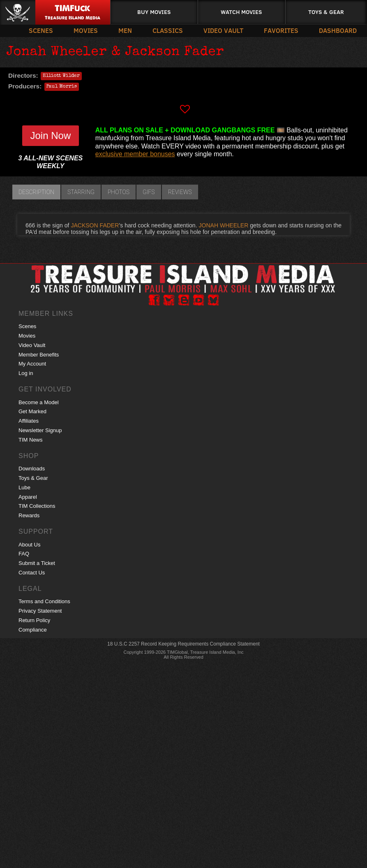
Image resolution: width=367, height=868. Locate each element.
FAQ (24, 554)
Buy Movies (154, 12)
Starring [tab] (81, 192)
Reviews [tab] (180, 192)
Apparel (28, 497)
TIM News (31, 440)
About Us (29, 545)
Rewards (29, 515)
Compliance (33, 630)
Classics (168, 30)
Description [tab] (36, 192)
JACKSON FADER (95, 225)
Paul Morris (62, 87)
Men (125, 30)
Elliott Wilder (61, 76)
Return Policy (34, 620)
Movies (86, 30)
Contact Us (32, 573)
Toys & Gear (326, 12)
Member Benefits (39, 355)
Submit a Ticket (37, 563)
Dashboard (338, 30)
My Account (32, 364)
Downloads (32, 469)
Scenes (41, 30)
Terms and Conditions (44, 601)
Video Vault (223, 30)
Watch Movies (241, 12)
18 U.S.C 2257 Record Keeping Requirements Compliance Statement (183, 644)
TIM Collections (37, 506)
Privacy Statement (40, 611)
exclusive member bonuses (135, 154)
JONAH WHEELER (224, 225)
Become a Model (39, 402)
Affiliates (29, 421)
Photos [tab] (119, 192)
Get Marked (32, 411)
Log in (26, 373)
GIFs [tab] (149, 192)
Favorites (281, 30)
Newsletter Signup (40, 430)
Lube (24, 487)
